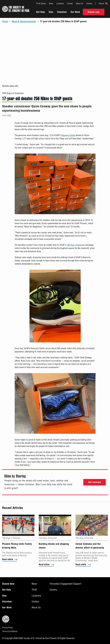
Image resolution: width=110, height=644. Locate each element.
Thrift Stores (41, 4)
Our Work (75, 12)
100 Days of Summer (13, 93)
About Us (80, 4)
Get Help (40, 12)
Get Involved (95, 482)
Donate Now (8, 584)
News (51, 4)
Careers (89, 4)
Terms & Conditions (10, 631)
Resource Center (68, 135)
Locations (60, 4)
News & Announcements (24, 21)
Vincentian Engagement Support (65, 584)
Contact (70, 4)
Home (5, 21)
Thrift (34, 590)
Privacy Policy (7, 628)
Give (51, 12)
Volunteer (62, 12)
